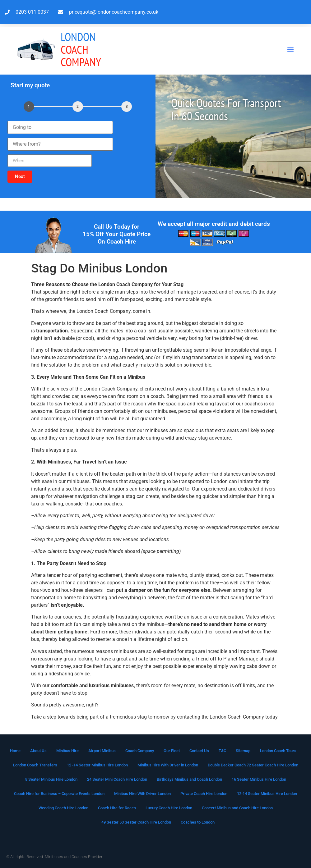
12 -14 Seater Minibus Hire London (97, 765)
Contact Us (199, 751)
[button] (290, 50)
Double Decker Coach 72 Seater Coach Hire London (253, 765)
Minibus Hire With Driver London (142, 794)
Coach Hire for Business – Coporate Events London (59, 794)
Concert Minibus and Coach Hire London (237, 808)
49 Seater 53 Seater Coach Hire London (136, 822)
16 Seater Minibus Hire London (259, 779)
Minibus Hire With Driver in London (168, 765)
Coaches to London (198, 822)
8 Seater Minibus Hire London (51, 779)
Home (15, 751)
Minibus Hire (67, 751)
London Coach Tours (278, 751)
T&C (222, 751)
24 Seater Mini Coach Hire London (117, 779)
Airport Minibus (102, 751)
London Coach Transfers (35, 765)
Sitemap (243, 751)
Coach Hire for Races (117, 808)
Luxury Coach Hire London (169, 808)
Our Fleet (172, 751)
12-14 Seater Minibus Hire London (267, 794)
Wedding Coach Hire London (63, 808)
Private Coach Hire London (204, 794)
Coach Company (81, 49)
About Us (38, 751)
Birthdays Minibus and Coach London (189, 779)
